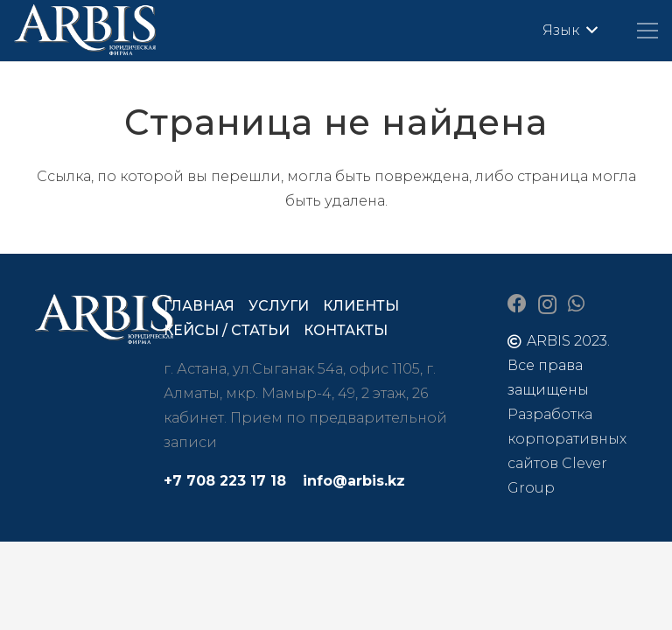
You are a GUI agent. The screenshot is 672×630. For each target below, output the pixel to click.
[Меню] (647, 31)
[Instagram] (547, 304)
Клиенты (361, 306)
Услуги (279, 306)
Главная (199, 306)
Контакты (346, 330)
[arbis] (86, 31)
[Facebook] (517, 304)
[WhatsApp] (576, 304)
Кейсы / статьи (227, 330)
